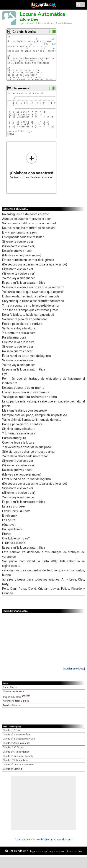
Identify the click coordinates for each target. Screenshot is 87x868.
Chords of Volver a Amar (16, 760)
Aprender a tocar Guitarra (16, 701)
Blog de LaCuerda (16, 697)
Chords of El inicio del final (17, 735)
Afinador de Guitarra (13, 692)
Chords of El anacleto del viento (19, 739)
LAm (54, 44)
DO (31, 44)
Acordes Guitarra (12, 705)
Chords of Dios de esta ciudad (19, 765)
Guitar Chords (10, 687)
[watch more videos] (74, 669)
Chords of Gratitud (12, 769)
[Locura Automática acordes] (30, 839)
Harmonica (21, 88)
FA (36, 39)
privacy (49, 851)
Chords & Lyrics (24, 32)
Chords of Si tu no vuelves (16, 752)
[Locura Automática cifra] (59, 839)
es (57, 851)
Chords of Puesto (12, 730)
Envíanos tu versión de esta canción (32, 166)
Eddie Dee (29, 19)
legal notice (37, 851)
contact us (76, 851)
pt (67, 851)
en (62, 851)
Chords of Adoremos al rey (17, 743)
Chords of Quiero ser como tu (18, 756)
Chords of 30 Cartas (13, 747)
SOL (54, 39)
